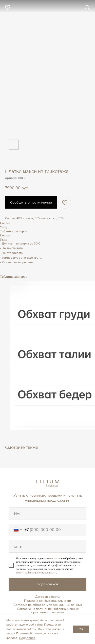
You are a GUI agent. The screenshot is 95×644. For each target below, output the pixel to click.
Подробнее (27, 638)
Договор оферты (48, 597)
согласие (55, 558)
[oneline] (48, 514)
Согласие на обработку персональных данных (48, 605)
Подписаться (47, 584)
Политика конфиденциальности (48, 601)
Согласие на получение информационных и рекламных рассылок (48, 610)
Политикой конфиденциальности (36, 572)
